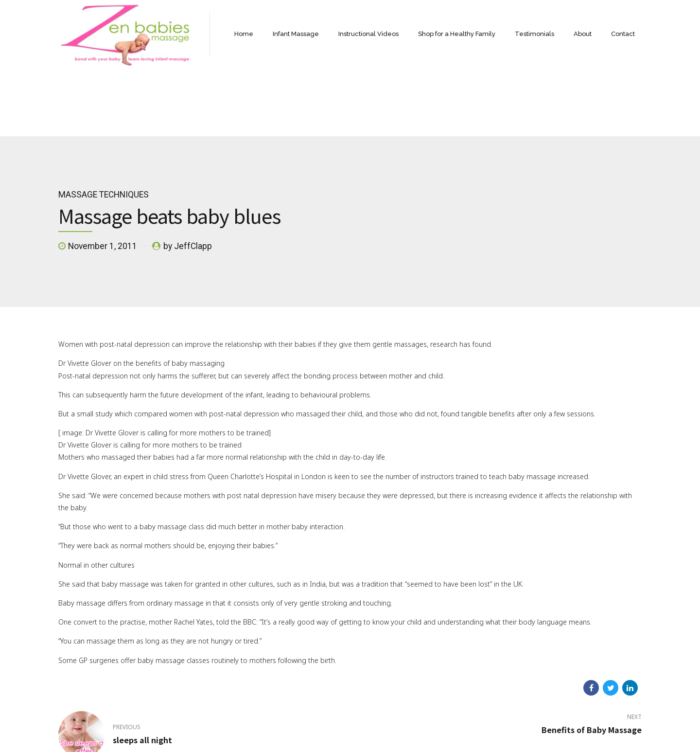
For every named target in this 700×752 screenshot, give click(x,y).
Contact (623, 34)
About (583, 34)
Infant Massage (296, 34)
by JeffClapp (188, 178)
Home (244, 34)
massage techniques (104, 126)
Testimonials (534, 34)
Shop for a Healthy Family (457, 34)
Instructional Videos (368, 34)
